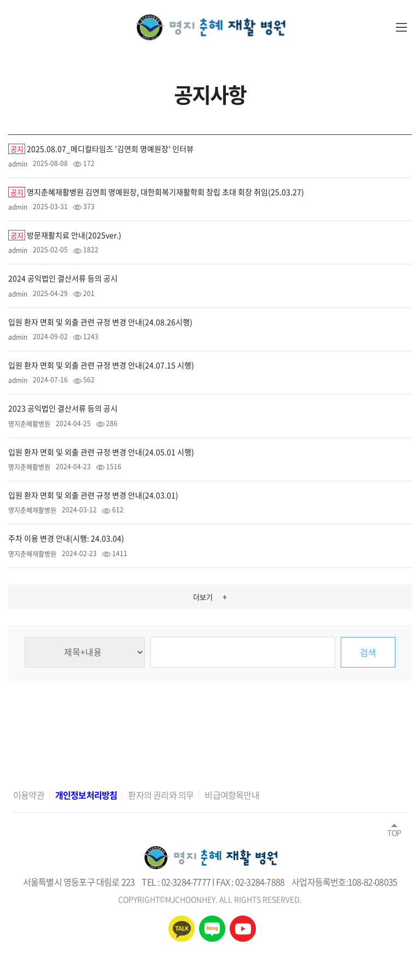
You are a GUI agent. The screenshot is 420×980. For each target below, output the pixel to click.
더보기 (210, 597)
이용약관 (29, 795)
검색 (368, 652)
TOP (394, 829)
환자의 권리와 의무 (161, 795)
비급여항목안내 (232, 795)
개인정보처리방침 (86, 795)
